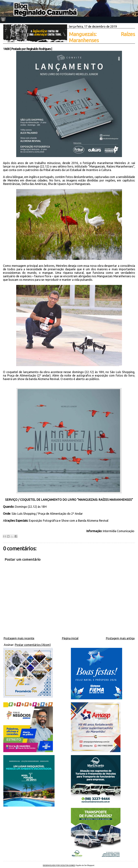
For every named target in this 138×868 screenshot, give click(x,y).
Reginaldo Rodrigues (39, 49)
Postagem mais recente (19, 638)
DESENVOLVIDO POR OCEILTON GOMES (59, 865)
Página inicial (70, 638)
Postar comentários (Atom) (33, 645)
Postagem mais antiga (120, 638)
